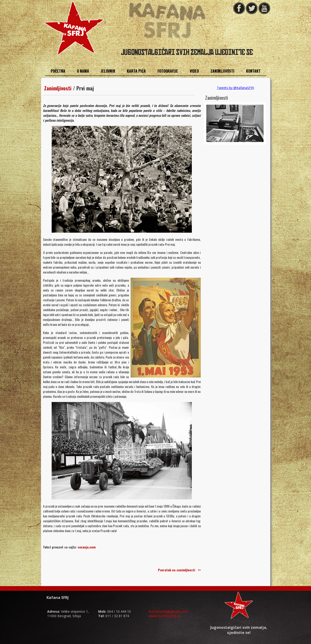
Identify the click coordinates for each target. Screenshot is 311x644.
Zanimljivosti (58, 88)
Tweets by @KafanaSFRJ (235, 88)
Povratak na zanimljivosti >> (179, 570)
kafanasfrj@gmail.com (168, 611)
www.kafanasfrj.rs (165, 616)
